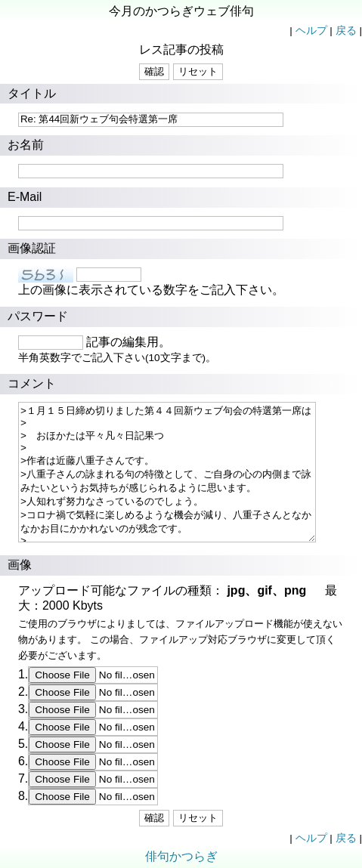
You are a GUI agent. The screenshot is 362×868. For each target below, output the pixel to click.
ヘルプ (311, 31)
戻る (346, 31)
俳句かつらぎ (181, 856)
